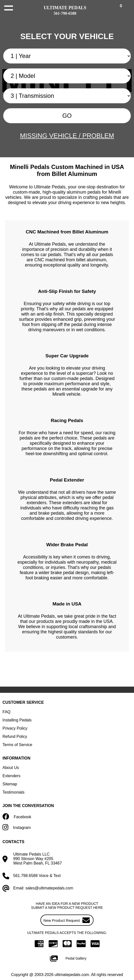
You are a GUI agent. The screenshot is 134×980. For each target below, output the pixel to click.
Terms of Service (17, 745)
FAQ (6, 712)
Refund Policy (15, 736)
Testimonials (13, 792)
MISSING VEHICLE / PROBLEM (67, 136)
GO (67, 116)
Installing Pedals (17, 720)
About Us (11, 768)
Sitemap (10, 784)
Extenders (11, 776)
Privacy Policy (15, 728)
